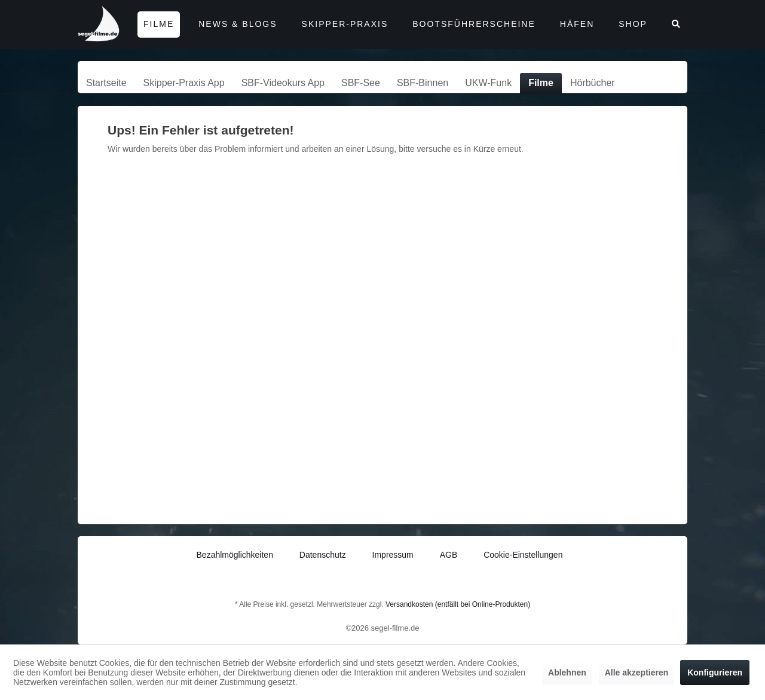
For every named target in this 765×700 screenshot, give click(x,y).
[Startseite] (106, 83)
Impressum (393, 555)
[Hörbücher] (593, 83)
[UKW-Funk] (488, 83)
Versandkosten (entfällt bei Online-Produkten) (458, 604)
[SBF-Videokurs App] (283, 83)
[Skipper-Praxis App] (184, 83)
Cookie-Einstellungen (523, 555)
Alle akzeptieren (637, 673)
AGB (449, 555)
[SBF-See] (361, 83)
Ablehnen (567, 673)
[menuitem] (106, 83)
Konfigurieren (715, 673)
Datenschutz (323, 555)
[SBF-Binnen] (423, 83)
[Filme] (541, 83)
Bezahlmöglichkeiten (235, 555)
